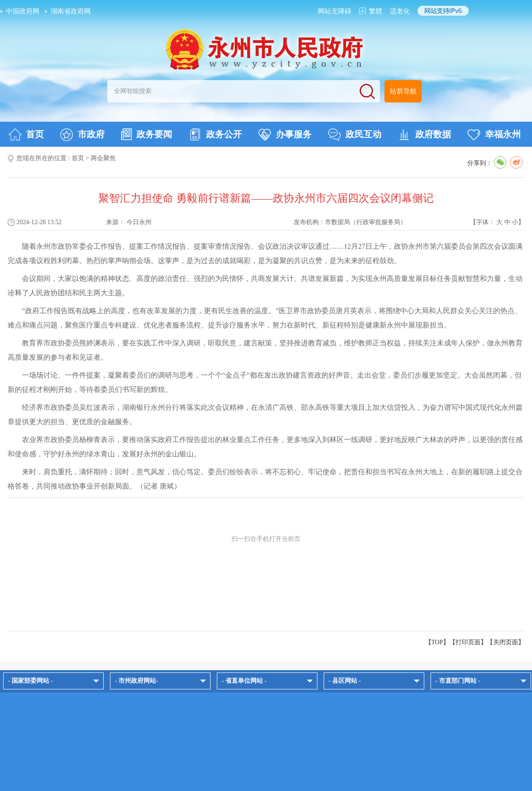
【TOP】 (437, 642)
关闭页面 (506, 642)
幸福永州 (494, 135)
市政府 (82, 135)
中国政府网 (23, 11)
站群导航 (403, 91)
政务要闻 (147, 134)
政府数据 (424, 135)
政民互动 (355, 135)
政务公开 (215, 135)
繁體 (376, 11)
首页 (26, 135)
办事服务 (285, 135)
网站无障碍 (335, 11)
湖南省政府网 (71, 11)
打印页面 (468, 642)
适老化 (400, 11)
